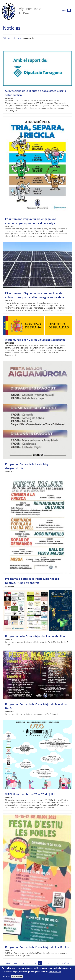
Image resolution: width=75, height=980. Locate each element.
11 (53, 963)
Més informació (55, 973)
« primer (8, 963)
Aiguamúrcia (30, 11)
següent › (66, 963)
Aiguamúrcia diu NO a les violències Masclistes (35, 340)
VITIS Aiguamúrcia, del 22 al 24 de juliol (30, 794)
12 (57, 963)
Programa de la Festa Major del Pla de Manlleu (35, 636)
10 (48, 963)
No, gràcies (17, 978)
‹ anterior (16, 963)
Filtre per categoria (12, 38)
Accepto (6, 978)
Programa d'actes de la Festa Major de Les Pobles (37, 947)
